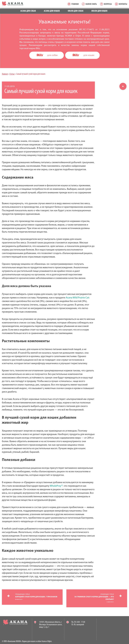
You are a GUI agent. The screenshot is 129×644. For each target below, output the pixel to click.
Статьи (12, 74)
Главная (75, 4)
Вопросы (108, 4)
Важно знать (91, 4)
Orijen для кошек (99, 11)
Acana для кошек (52, 11)
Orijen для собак (76, 11)
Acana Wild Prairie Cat (77, 298)
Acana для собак (28, 11)
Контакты (123, 4)
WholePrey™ (56, 486)
